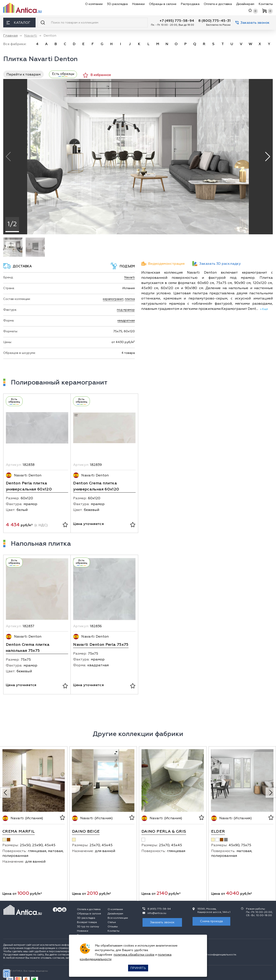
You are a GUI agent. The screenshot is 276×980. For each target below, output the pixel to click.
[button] (268, 157)
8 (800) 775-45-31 (214, 21)
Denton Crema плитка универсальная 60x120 (96, 486)
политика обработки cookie (134, 955)
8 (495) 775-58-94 (159, 909)
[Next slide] (271, 793)
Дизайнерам (245, 4)
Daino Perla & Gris (164, 831)
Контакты (266, 4)
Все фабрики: (15, 44)
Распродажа (190, 4)
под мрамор (126, 310)
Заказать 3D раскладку (216, 264)
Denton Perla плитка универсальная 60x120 (29, 486)
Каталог (18, 23)
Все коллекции (118, 918)
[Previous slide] (5, 793)
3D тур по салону (88, 927)
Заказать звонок (252, 23)
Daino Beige (86, 831)
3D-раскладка (117, 4)
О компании (94, 4)
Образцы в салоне (163, 4)
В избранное (97, 75)
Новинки (138, 4)
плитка (130, 299)
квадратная (126, 321)
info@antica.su (157, 913)
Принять (138, 968)
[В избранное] (65, 525)
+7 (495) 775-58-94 (177, 21)
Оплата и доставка (218, 4)
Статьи (112, 922)
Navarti (129, 277)
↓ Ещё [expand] (263, 309)
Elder (218, 831)
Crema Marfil (19, 831)
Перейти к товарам (24, 74)
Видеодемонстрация (163, 264)
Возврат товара (87, 922)
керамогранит (113, 299)
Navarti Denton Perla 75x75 (101, 645)
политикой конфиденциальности (215, 955)
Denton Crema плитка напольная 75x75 (28, 648)
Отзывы (113, 927)
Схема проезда (211, 921)
